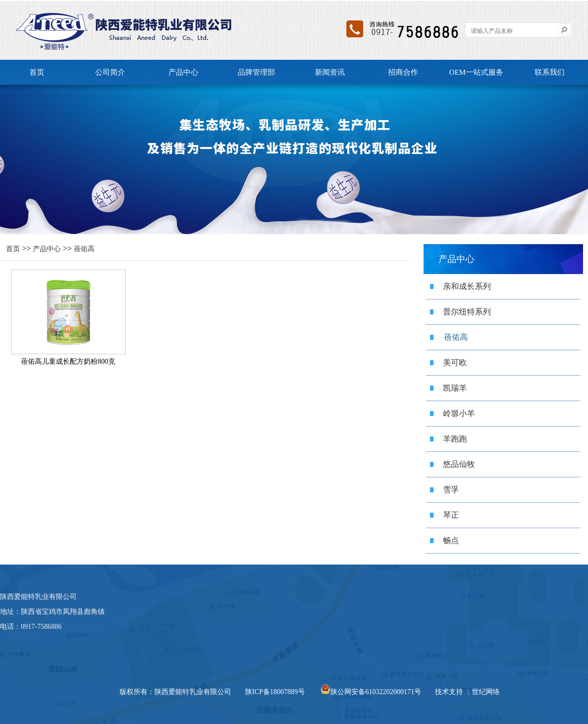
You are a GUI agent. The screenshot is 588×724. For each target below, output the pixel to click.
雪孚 (451, 490)
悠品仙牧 (459, 464)
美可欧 (455, 362)
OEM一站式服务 (476, 72)
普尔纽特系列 (467, 312)
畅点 (451, 540)
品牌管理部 (256, 72)
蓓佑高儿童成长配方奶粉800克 (68, 362)
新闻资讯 (330, 72)
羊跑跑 (455, 439)
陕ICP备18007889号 (275, 692)
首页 (37, 72)
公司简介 (110, 72)
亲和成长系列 (467, 286)
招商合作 (403, 72)
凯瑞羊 (455, 388)
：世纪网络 (482, 692)
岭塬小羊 (459, 413)
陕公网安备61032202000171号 (371, 692)
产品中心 (183, 72)
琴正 (451, 515)
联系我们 (550, 72)
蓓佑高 (84, 249)
